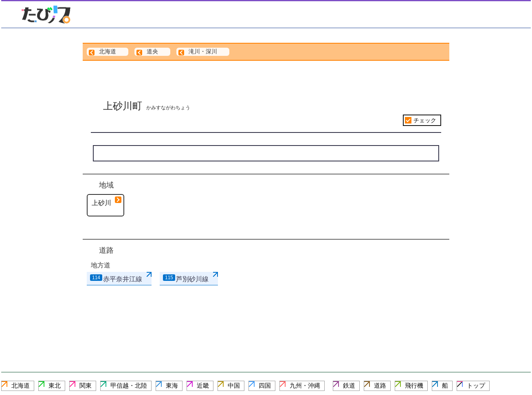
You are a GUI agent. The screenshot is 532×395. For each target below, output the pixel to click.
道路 (380, 385)
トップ (476, 385)
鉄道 (349, 385)
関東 (86, 385)
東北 (55, 385)
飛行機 (414, 385)
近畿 (203, 385)
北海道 (21, 385)
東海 (172, 385)
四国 (265, 385)
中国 (234, 385)
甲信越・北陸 (129, 385)
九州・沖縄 (305, 385)
